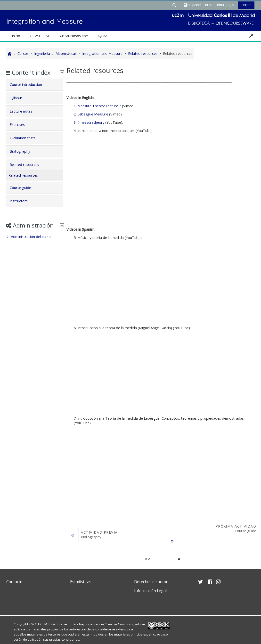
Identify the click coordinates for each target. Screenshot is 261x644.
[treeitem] (34, 244)
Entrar (246, 5)
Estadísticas (81, 569)
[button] (174, 5)
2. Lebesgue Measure (91, 114)
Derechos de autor (151, 569)
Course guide (24, 188)
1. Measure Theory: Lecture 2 (97, 106)
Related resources (28, 165)
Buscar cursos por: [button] (73, 36)
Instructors (22, 201)
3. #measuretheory (89, 122)
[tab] (34, 85)
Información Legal (150, 578)
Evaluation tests (26, 138)
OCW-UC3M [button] (39, 36)
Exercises (21, 125)
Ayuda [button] (102, 36)
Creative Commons (119, 612)
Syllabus (20, 98)
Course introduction (29, 85)
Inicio (16, 36)
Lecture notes (24, 111)
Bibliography (23, 151)
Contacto (14, 569)
